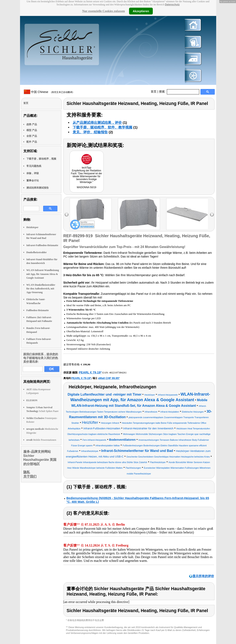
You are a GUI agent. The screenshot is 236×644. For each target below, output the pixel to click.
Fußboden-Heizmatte (38, 310)
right (212, 215)
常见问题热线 (34, 166)
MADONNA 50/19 (87, 187)
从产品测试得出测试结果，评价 (97, 123)
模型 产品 (32, 130)
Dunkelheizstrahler (37, 252)
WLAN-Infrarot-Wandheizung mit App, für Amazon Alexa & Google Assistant (43, 274)
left (67, 215)
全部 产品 (32, 136)
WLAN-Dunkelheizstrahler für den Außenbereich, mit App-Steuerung (41, 289)
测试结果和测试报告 (38, 188)
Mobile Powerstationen (41, 440)
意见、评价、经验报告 (90, 132)
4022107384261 (118, 373)
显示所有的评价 (203, 576)
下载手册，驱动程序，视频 (41, 159)
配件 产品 (32, 142)
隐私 (27, 472)
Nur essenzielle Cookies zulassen (104, 11)
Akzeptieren (141, 11)
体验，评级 (33, 173)
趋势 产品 (32, 124)
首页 (154, 91)
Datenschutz (172, 5)
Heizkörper (33, 227)
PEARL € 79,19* (90, 372)
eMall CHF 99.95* (109, 378)
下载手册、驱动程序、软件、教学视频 (103, 127)
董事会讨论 (33, 181)
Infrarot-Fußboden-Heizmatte (42, 245)
